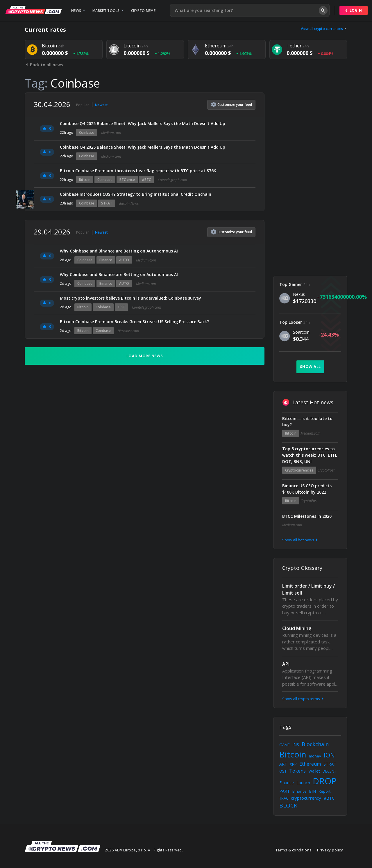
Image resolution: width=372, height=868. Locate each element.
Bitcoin (85, 180)
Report (324, 791)
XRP (293, 764)
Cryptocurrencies (299, 470)
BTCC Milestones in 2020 (307, 516)
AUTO (124, 260)
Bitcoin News (129, 203)
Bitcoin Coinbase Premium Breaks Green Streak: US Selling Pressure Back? (134, 322)
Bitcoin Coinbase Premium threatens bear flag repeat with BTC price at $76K (138, 171)
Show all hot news (301, 540)
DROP (325, 781)
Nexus (299, 294)
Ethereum (310, 764)
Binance (106, 260)
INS (296, 745)
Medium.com (111, 133)
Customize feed (231, 104)
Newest (101, 105)
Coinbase (87, 132)
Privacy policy (330, 850)
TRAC (284, 798)
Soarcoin (301, 332)
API (286, 664)
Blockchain (315, 744)
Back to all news (44, 65)
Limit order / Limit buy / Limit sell (308, 589)
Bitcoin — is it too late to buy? (307, 422)
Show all (310, 367)
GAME (285, 745)
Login (354, 10)
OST (121, 307)
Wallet (314, 771)
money (315, 756)
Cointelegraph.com (172, 180)
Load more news (145, 356)
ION (329, 755)
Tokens (297, 771)
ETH (313, 791)
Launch (303, 783)
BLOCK (288, 805)
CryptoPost (326, 470)
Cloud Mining (297, 628)
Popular (83, 105)
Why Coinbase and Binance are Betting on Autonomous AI (119, 251)
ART (283, 764)
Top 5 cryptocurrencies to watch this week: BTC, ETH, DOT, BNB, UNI (310, 455)
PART (285, 791)
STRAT (107, 203)
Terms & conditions (294, 850)
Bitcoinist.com (128, 331)
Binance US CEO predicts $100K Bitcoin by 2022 (307, 489)
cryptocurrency (306, 798)
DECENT (329, 771)
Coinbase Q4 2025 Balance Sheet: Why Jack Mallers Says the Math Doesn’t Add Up (143, 123)
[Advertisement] (310, 180)
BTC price (127, 180)
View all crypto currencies (324, 29)
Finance (287, 783)
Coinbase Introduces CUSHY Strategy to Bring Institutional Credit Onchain (136, 194)
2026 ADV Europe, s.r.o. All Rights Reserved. (144, 850)
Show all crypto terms (303, 699)
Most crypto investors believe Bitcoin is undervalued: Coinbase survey (130, 298)
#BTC (146, 180)
